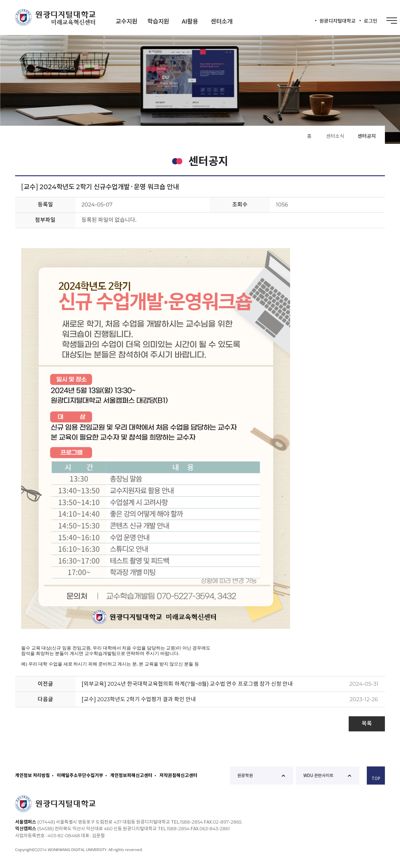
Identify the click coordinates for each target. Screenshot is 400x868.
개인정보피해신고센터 (131, 775)
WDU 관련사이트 (327, 776)
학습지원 (158, 21)
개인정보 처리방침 (32, 775)
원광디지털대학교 (338, 21)
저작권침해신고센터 (178, 775)
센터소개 (222, 21)
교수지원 (126, 21)
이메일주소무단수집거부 (80, 775)
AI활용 (190, 21)
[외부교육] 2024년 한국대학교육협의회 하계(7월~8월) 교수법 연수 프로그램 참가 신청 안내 (187, 684)
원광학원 (261, 776)
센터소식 (335, 136)
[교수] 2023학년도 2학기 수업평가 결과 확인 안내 (139, 699)
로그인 (371, 21)
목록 (367, 723)
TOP (376, 776)
